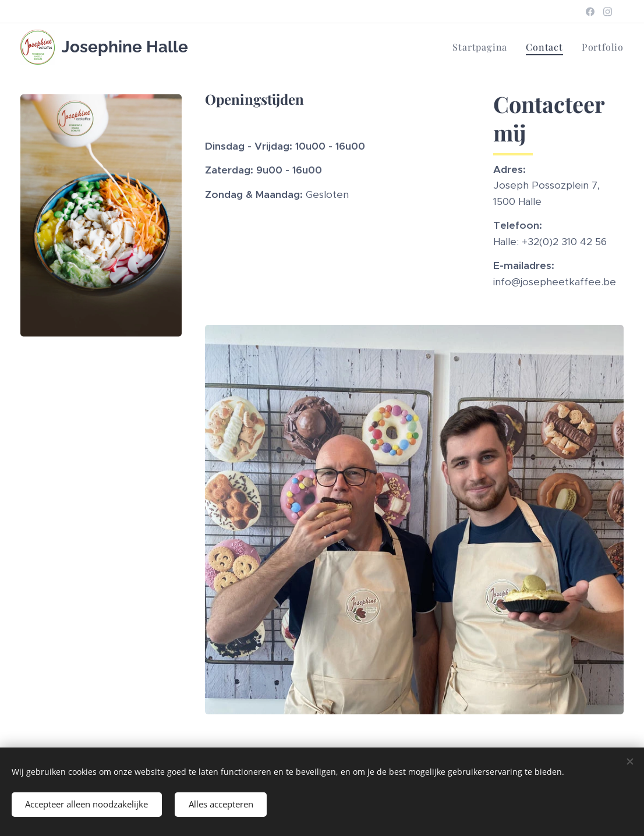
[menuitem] (483, 47)
